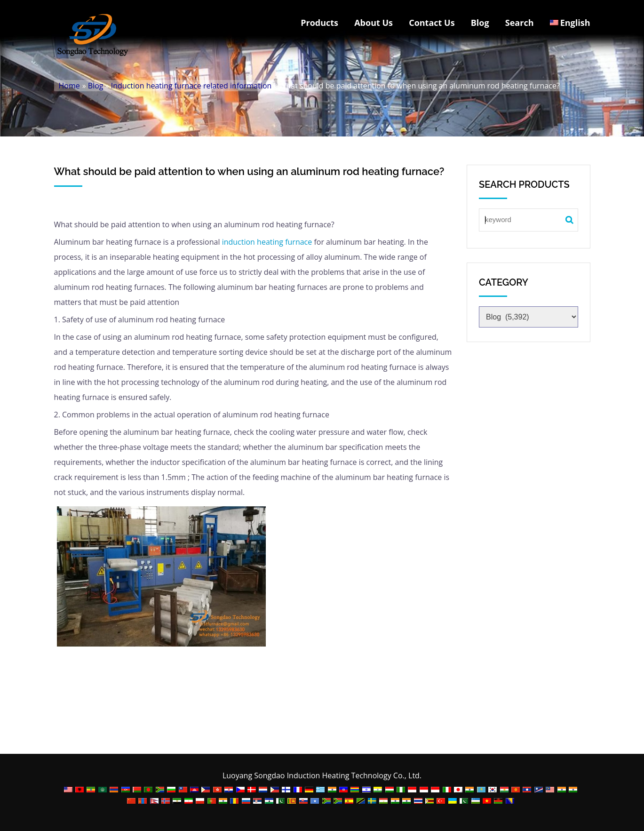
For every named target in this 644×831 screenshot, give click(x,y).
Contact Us (432, 23)
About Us (374, 23)
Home (69, 86)
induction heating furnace (266, 242)
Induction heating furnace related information (191, 86)
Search (520, 23)
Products (319, 23)
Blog (480, 23)
